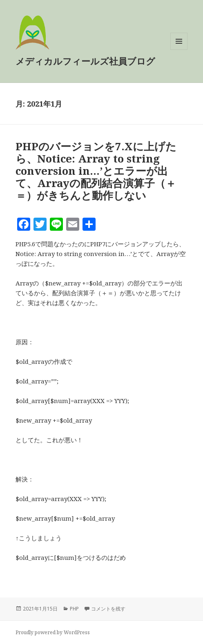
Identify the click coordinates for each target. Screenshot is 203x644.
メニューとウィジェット (179, 50)
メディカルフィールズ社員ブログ (85, 61)
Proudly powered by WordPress (53, 632)
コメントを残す (108, 609)
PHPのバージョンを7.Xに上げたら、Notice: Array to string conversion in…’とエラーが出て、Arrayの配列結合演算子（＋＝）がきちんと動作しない (96, 171)
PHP (74, 609)
